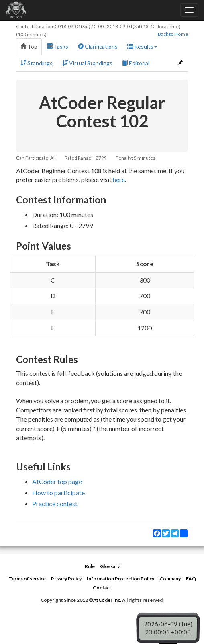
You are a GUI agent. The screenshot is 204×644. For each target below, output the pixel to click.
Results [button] (142, 46)
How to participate (58, 493)
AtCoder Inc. (107, 600)
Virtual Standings (87, 63)
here (119, 179)
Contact (102, 588)
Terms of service (27, 579)
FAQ (191, 579)
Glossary (110, 566)
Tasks (58, 46)
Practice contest (55, 504)
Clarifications (98, 46)
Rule (90, 566)
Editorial (136, 63)
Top (29, 46)
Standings (37, 63)
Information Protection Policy (120, 579)
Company (170, 579)
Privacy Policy (66, 579)
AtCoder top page (57, 481)
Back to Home (173, 34)
